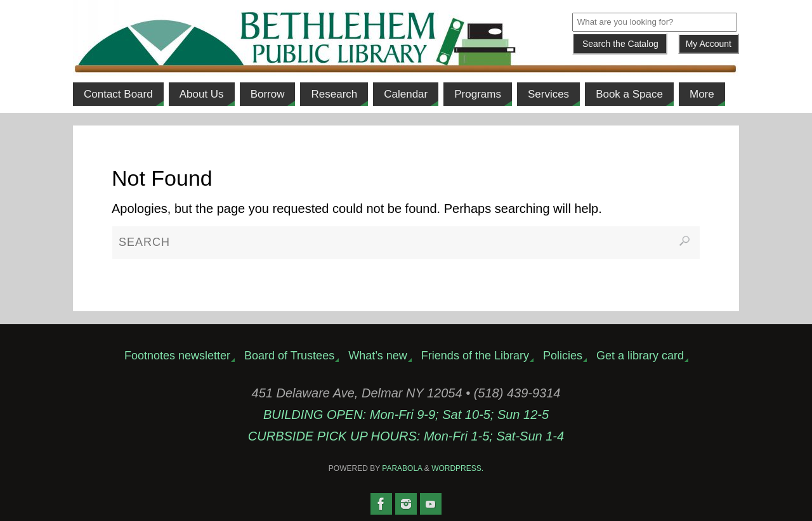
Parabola (402, 468)
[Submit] (620, 44)
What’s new (378, 356)
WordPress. (457, 468)
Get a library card (640, 356)
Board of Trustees (289, 356)
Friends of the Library (475, 356)
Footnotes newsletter (177, 356)
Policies (563, 356)
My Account (709, 44)
